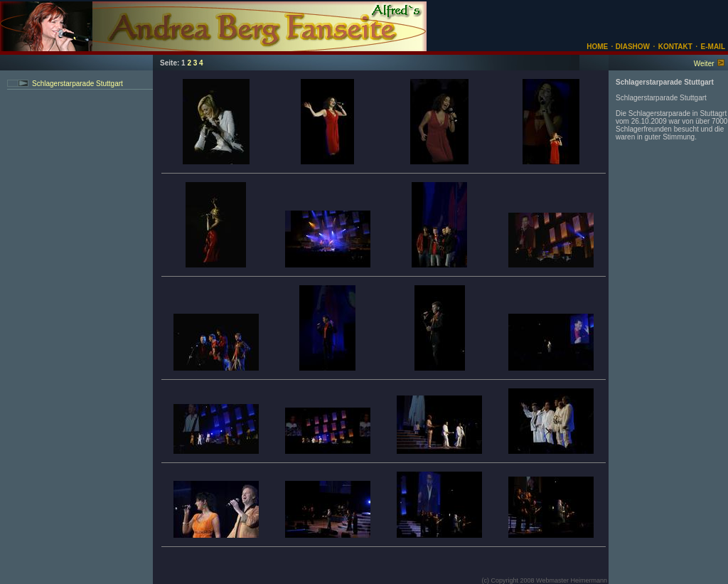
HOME (597, 47)
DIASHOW (632, 47)
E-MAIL (713, 47)
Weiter (704, 64)
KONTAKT (675, 47)
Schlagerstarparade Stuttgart (77, 84)
